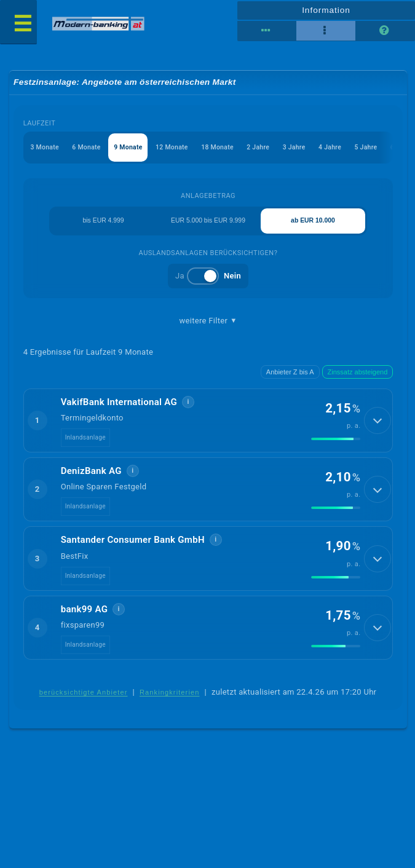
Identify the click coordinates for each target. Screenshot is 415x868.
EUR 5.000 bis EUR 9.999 (208, 224)
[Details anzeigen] (377, 425)
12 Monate (179, 149)
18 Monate (227, 149)
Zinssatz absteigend (358, 376)
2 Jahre (270, 149)
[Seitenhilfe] (385, 31)
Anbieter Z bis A (290, 376)
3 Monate (46, 149)
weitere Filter (208, 325)
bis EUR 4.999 (102, 224)
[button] (208, 425)
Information (326, 10)
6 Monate (89, 149)
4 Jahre (345, 149)
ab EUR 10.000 (314, 224)
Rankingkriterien (170, 698)
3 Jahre (308, 149)
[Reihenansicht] (267, 31)
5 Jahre (383, 149)
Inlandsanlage (85, 442)
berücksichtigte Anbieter (84, 698)
